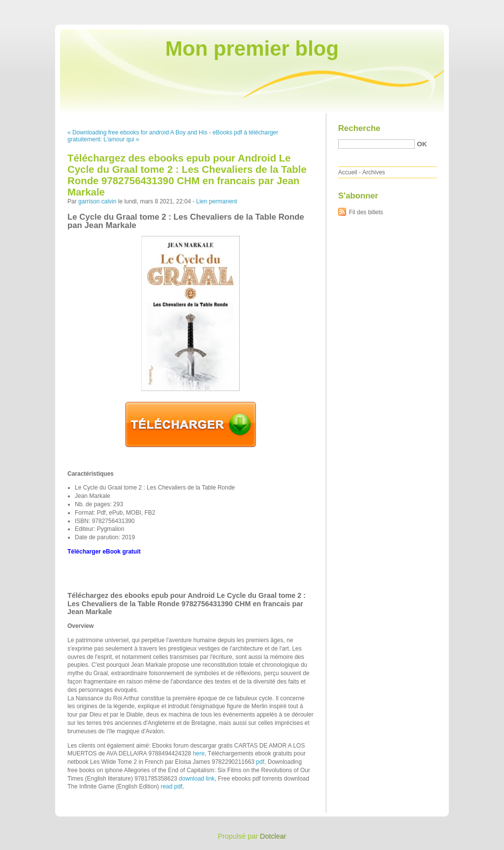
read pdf (171, 786)
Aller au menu (427, 7)
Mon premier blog (252, 49)
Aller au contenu (383, 7)
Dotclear (273, 836)
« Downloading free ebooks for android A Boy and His (137, 132)
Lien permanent (216, 201)
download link (197, 779)
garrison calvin (97, 201)
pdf (260, 762)
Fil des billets (366, 212)
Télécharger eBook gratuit (104, 552)
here (199, 753)
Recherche (359, 128)
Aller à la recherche (475, 7)
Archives (374, 172)
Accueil (348, 172)
